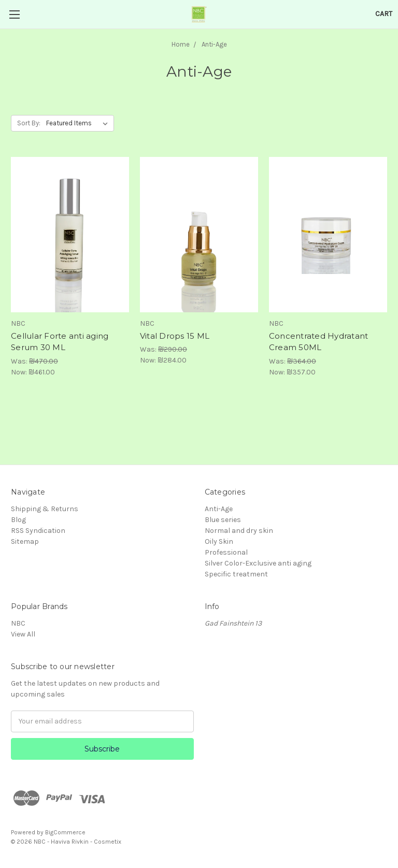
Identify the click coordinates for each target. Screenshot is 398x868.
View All (23, 634)
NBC (18, 623)
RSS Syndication (38, 531)
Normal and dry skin (239, 531)
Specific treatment (236, 574)
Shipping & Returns (45, 509)
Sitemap (25, 541)
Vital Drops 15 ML (175, 336)
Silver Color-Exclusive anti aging (258, 563)
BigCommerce (65, 832)
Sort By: (29, 123)
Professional (226, 552)
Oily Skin (219, 541)
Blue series (223, 520)
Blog (18, 520)
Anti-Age (219, 509)
